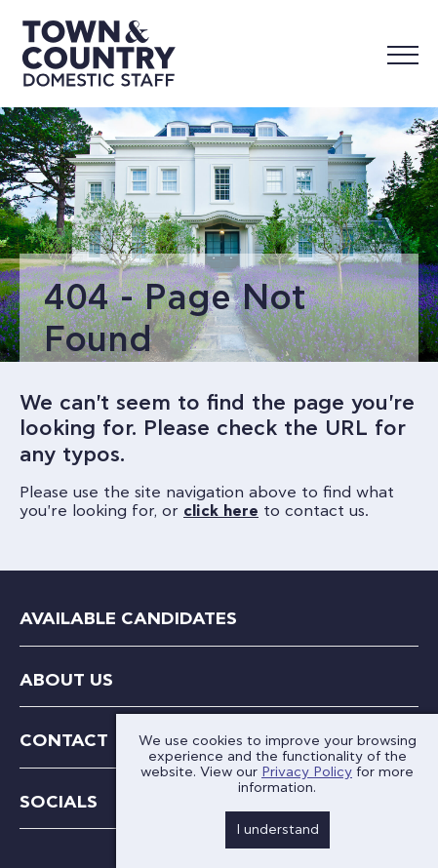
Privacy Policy (307, 772)
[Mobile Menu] (403, 54)
